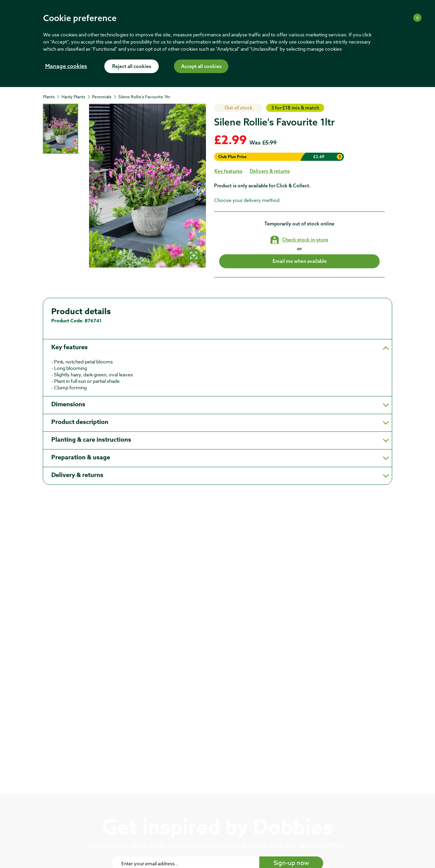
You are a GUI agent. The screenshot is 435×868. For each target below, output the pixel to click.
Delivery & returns (270, 171)
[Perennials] (105, 97)
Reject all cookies (132, 67)
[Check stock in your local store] (299, 240)
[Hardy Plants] (76, 97)
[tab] (60, 129)
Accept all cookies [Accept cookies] (201, 67)
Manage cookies (66, 67)
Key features (228, 171)
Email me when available (300, 261)
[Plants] (52, 97)
